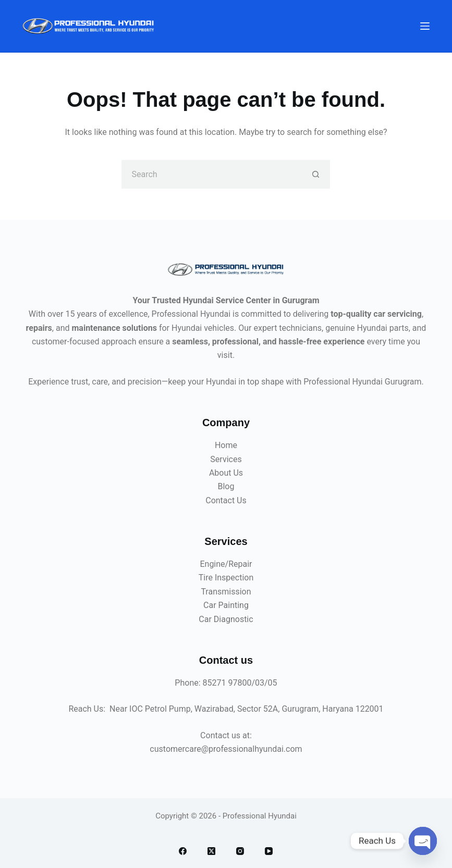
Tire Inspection (226, 578)
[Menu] (425, 26)
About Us (226, 473)
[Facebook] (183, 851)
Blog (226, 486)
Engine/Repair (226, 564)
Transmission (226, 592)
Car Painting (226, 605)
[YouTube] (269, 851)
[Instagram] (240, 851)
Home (226, 445)
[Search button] (316, 174)
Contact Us (226, 500)
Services (226, 459)
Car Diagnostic (226, 619)
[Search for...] (211, 174)
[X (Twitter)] (211, 851)
